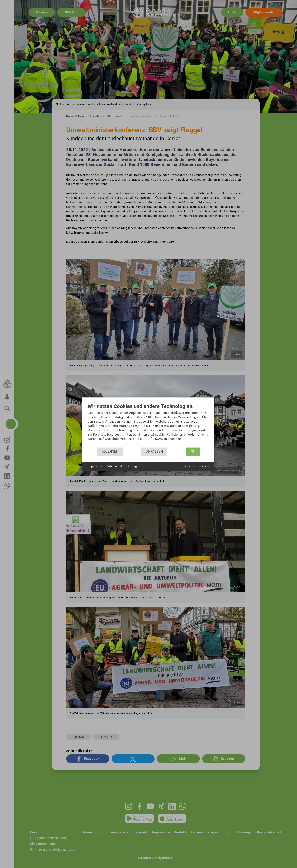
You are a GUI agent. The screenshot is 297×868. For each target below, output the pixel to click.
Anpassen (154, 452)
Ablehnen (110, 452)
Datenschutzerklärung (122, 466)
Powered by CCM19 (197, 466)
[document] (148, 425)
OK (193, 452)
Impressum (95, 466)
